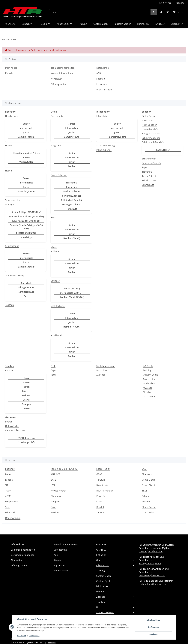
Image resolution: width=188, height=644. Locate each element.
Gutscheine (149, 397)
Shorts (26, 400)
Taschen (9, 305)
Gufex (99, 502)
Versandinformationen (62, 73)
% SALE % (148, 366)
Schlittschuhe (12, 246)
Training (147, 370)
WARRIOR (56, 474)
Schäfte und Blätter (26, 233)
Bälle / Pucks (148, 116)
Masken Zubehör (72, 191)
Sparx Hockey (103, 469)
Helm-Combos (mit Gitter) (26, 153)
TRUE (145, 491)
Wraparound (12, 502)
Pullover (26, 395)
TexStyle (101, 480)
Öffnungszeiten (59, 84)
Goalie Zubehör (59, 175)
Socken (9, 422)
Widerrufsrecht (104, 90)
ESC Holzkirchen (26, 438)
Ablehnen (153, 634)
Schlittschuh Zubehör (72, 200)
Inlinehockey (103, 565)
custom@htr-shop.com (151, 551)
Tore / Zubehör (150, 176)
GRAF (99, 474)
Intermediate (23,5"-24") (72, 293)
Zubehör (101, 375)
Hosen (9, 171)
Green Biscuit (149, 485)
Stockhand (56, 335)
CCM (144, 469)
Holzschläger (26, 237)
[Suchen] (100, 12)
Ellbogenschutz (26, 287)
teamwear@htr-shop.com (152, 575)
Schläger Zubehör (151, 138)
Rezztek (100, 507)
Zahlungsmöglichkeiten (63, 68)
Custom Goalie (151, 375)
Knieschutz (72, 187)
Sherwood (147, 474)
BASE (53, 480)
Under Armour (13, 518)
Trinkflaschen (149, 180)
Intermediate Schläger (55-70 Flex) (26, 216)
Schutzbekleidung (106, 146)
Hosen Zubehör (150, 129)
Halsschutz (72, 183)
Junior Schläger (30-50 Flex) (26, 221)
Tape (144, 167)
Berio (53, 507)
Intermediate (26, 128)
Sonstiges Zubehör (72, 204)
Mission (55, 512)
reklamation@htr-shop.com (153, 584)
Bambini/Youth (72, 137)
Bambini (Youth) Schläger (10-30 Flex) (26, 227)
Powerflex (101, 496)
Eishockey (101, 555)
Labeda (9, 480)
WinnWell (10, 512)
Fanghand (56, 146)
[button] (161, 12)
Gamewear (11, 417)
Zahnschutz (148, 185)
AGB (99, 73)
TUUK (8, 491)
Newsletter (56, 79)
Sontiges (26, 404)
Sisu (7, 507)
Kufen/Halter (163, 150)
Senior (26, 124)
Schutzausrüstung (15, 275)
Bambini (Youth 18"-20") (72, 297)
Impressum (22, 636)
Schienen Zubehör (72, 196)
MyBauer (148, 388)
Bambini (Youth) (26, 137)
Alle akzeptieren (153, 620)
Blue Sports (102, 485)
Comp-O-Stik (148, 480)
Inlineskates (102, 116)
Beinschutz (26, 283)
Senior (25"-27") (72, 289)
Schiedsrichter (13, 200)
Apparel (9, 370)
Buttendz (10, 469)
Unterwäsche (12, 426)
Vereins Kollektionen (16, 430)
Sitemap (101, 79)
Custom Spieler (151, 379)
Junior (26, 132)
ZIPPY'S (100, 512)
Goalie (100, 560)
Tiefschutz (72, 209)
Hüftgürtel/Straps (151, 134)
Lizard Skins (148, 512)
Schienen (55, 251)
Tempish (55, 502)
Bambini (72, 166)
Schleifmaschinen (105, 612)
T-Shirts (26, 409)
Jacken (26, 387)
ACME (8, 496)
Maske (54, 247)
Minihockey (149, 383)
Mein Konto (165, 3)
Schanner (147, 496)
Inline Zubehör (104, 150)
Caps (26, 378)
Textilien (101, 602)
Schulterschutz (26, 292)
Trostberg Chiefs (26, 442)
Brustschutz (57, 116)
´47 (7, 485)
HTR (53, 485)
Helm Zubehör (149, 125)
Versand (52, 642)
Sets (26, 296)
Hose (53, 218)
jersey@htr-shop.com (150, 563)
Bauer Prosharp (105, 491)
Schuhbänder (149, 159)
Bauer (8, 474)
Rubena (146, 502)
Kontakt (180, 3)
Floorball (148, 392)
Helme (9, 146)
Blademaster (57, 496)
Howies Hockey (58, 491)
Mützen (26, 391)
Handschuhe (12, 116)
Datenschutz (34, 636)
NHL (98, 607)
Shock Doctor (149, 507)
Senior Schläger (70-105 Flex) (26, 212)
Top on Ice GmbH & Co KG (64, 469)
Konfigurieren (153, 627)
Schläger (10, 204)
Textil (53, 375)
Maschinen (102, 370)
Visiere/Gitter (26, 162)
